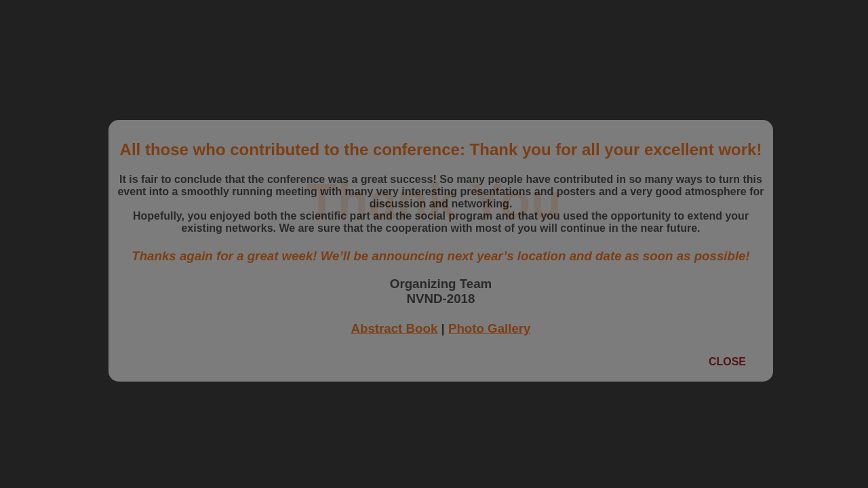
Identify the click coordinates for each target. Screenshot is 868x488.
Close (727, 362)
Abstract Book (394, 328)
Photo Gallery (490, 328)
